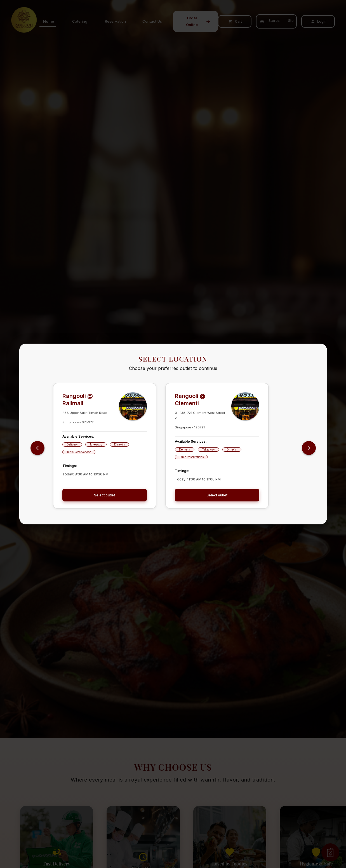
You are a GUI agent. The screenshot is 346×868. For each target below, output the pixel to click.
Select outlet (105, 495)
